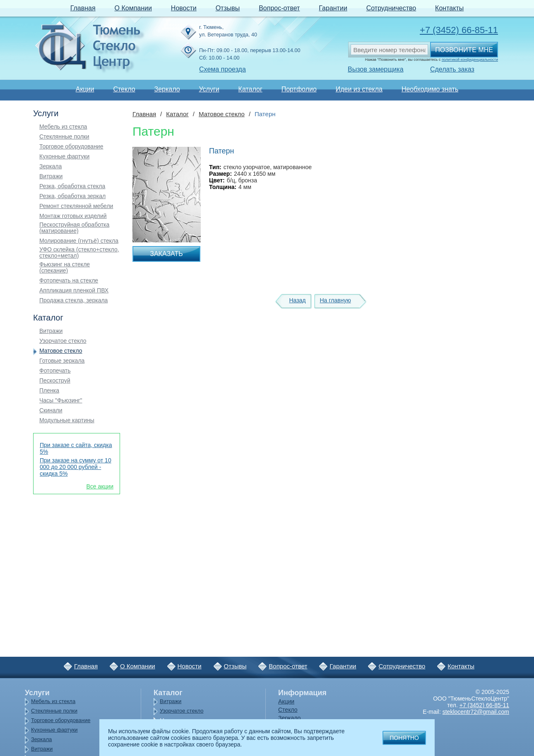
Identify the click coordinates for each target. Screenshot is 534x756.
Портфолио (299, 89)
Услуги (209, 89)
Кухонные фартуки (64, 157)
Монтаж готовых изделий (73, 216)
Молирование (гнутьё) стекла (79, 241)
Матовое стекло (61, 351)
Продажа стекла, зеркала (73, 300)
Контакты (449, 8)
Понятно (404, 738)
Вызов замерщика (376, 69)
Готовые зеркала (62, 361)
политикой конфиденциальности (470, 60)
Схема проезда (222, 69)
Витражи (51, 176)
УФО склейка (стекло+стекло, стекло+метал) (79, 253)
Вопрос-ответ (279, 8)
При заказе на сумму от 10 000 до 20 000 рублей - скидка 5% (76, 467)
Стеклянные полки (64, 137)
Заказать (166, 254)
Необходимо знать (430, 89)
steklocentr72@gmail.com (476, 712)
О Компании (133, 8)
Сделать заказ (452, 69)
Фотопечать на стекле (69, 281)
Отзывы (228, 8)
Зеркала (51, 166)
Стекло (124, 89)
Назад (297, 300)
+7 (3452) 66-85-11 (459, 30)
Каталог (250, 89)
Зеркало (167, 89)
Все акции (100, 486)
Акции (85, 89)
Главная (83, 8)
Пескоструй (55, 381)
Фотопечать (55, 371)
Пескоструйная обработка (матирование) (74, 228)
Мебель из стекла (63, 127)
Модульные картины (67, 420)
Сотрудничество (391, 8)
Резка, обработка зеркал (72, 196)
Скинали (51, 410)
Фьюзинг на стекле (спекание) (65, 268)
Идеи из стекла (359, 89)
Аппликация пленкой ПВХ (74, 291)
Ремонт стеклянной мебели (76, 206)
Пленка (49, 391)
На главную (335, 300)
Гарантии (333, 8)
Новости (184, 8)
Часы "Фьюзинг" (61, 401)
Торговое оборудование (71, 147)
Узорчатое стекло (63, 341)
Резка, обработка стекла (72, 186)
